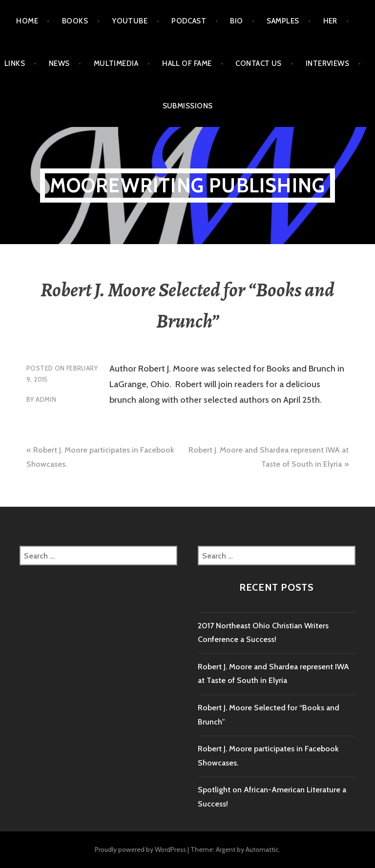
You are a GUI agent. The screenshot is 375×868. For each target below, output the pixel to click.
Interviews (328, 63)
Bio (236, 21)
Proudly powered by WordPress (140, 849)
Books (75, 21)
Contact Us (259, 63)
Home (27, 21)
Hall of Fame (187, 63)
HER (330, 21)
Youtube (130, 21)
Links (15, 63)
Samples (283, 21)
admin (46, 399)
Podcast (189, 21)
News (59, 63)
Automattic (262, 849)
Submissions (188, 106)
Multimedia (116, 63)
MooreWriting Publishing (188, 185)
